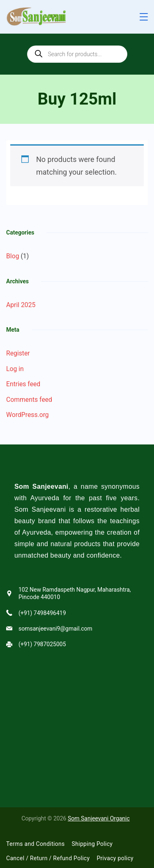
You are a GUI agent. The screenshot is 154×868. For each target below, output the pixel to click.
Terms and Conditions (36, 844)
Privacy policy (115, 858)
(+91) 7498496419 (42, 613)
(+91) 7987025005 (42, 644)
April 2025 (21, 305)
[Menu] (144, 17)
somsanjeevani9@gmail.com (55, 629)
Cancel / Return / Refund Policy (48, 858)
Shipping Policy (92, 844)
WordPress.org (28, 415)
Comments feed (29, 400)
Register (18, 353)
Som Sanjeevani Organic (99, 818)
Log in (15, 369)
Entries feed (23, 384)
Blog (13, 256)
